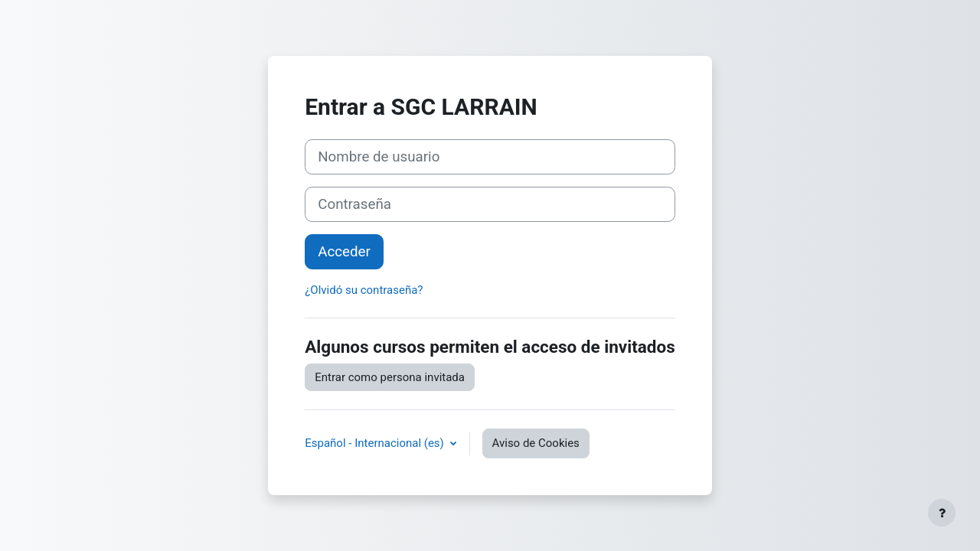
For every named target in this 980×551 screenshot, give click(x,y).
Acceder (344, 252)
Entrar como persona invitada (390, 377)
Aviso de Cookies (536, 443)
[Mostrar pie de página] (942, 513)
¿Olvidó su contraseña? (364, 290)
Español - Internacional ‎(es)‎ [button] (376, 443)
